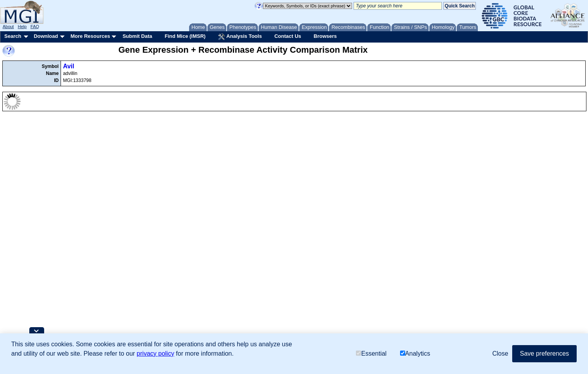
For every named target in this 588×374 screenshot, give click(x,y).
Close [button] (500, 354)
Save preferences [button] (544, 354)
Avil (69, 66)
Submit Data (138, 36)
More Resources (90, 36)
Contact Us (288, 36)
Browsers (325, 36)
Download (46, 36)
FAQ (35, 27)
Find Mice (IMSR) (185, 36)
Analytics (415, 354)
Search (13, 36)
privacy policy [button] (155, 354)
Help (22, 27)
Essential (371, 354)
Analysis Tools (240, 37)
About (8, 27)
